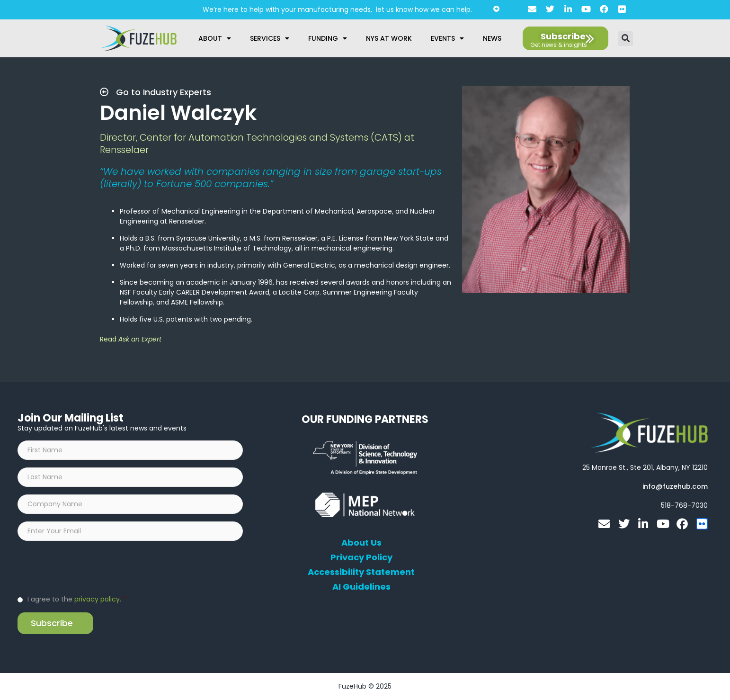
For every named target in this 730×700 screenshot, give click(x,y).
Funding (328, 38)
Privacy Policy (361, 557)
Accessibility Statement (361, 572)
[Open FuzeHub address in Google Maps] (645, 467)
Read (131, 339)
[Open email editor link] (675, 486)
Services (270, 38)
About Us (361, 543)
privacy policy (97, 599)
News (492, 38)
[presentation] (89, 567)
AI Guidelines (361, 587)
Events (447, 38)
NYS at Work (389, 38)
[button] (626, 39)
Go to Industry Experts (156, 92)
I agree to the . (77, 599)
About (215, 38)
